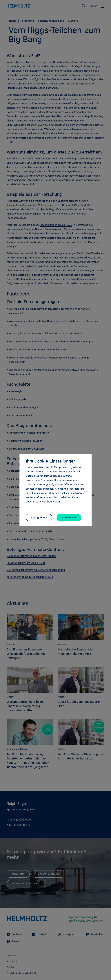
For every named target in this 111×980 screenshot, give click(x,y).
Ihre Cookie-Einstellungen (51, 461)
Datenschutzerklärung (48, 502)
